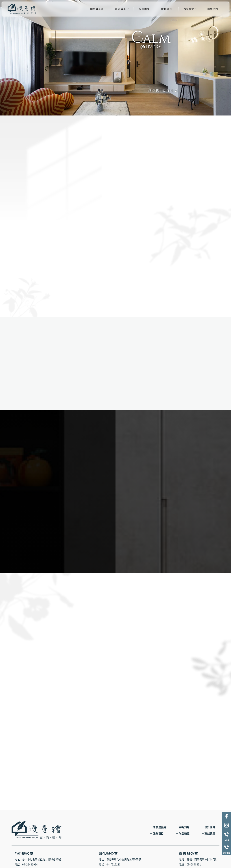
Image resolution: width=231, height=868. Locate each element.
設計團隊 (144, 9)
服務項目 (166, 9)
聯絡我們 (213, 9)
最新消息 (120, 9)
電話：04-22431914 (26, 864)
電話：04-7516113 (110, 864)
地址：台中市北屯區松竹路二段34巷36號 (38, 859)
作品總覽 (189, 9)
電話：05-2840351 (190, 864)
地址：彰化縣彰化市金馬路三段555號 (120, 859)
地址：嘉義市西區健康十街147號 (198, 859)
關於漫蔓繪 (97, 9)
